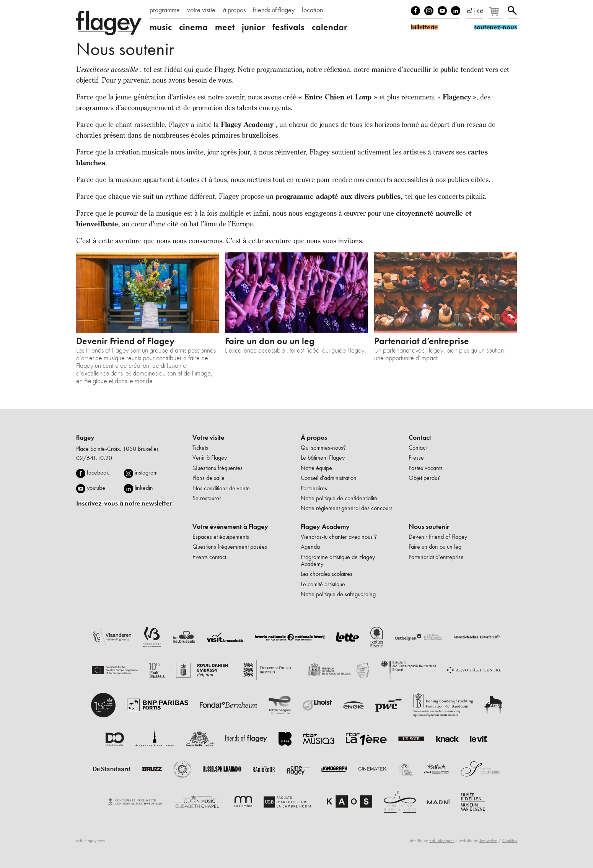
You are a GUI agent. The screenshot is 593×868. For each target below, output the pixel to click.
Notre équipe (316, 468)
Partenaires (314, 488)
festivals (288, 27)
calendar (330, 27)
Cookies (510, 840)
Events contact (209, 557)
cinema (193, 27)
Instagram (429, 11)
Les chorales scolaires (327, 574)
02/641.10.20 (94, 458)
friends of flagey (274, 10)
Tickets (200, 448)
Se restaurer (207, 498)
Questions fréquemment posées (230, 547)
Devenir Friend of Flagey (438, 537)
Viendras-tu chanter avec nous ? (339, 537)
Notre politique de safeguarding (338, 594)
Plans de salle (209, 478)
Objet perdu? (424, 478)
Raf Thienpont (441, 840)
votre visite (201, 10)
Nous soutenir (429, 527)
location (312, 10)
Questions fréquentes (217, 468)
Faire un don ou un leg (435, 547)
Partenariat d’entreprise (436, 557)
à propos (234, 10)
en (480, 9)
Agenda (310, 547)
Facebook (415, 11)
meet (225, 27)
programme (165, 10)
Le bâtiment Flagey (323, 458)
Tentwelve (488, 840)
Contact (420, 437)
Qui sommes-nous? (323, 448)
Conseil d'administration (329, 478)
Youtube (442, 11)
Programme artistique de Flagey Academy (338, 560)
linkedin (144, 488)
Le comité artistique (323, 584)
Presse (416, 458)
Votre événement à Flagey (230, 527)
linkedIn (456, 11)
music (161, 27)
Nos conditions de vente (221, 488)
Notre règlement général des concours (347, 508)
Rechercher (512, 11)
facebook (98, 472)
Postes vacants (426, 468)
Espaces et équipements (221, 537)
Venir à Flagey (210, 458)
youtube (96, 488)
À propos (314, 437)
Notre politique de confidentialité (339, 498)
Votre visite (208, 437)
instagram (146, 472)
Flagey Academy (325, 527)
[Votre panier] (496, 15)
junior (253, 27)
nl (469, 9)
